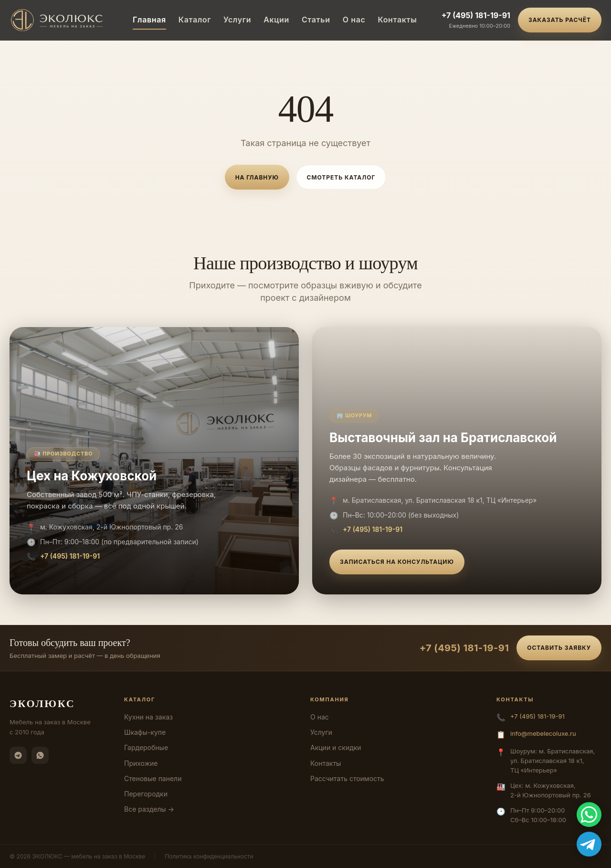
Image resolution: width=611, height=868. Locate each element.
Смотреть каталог (341, 177)
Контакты (397, 20)
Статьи (316, 20)
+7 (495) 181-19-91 (476, 15)
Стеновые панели (153, 778)
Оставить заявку (559, 648)
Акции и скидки (336, 747)
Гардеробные (146, 747)
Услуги (237, 20)
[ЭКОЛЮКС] (59, 20)
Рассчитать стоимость (347, 778)
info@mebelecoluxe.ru (543, 733)
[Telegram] (18, 755)
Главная (149, 20)
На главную (257, 177)
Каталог (195, 20)
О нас (354, 20)
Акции (276, 20)
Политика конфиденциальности (209, 856)
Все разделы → (149, 809)
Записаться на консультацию (397, 562)
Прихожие (141, 763)
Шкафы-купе (145, 732)
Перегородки (146, 794)
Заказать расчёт (560, 20)
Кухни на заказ (148, 717)
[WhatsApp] (40, 755)
